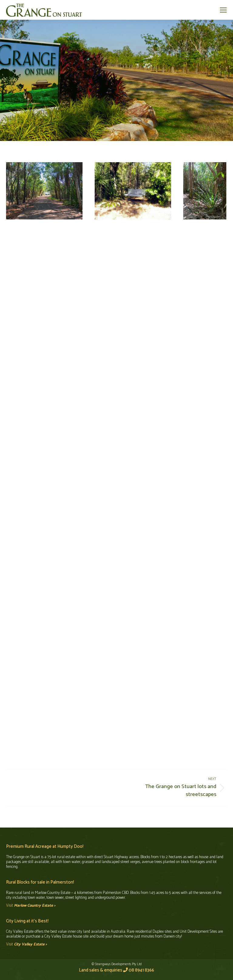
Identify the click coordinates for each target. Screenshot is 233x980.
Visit (31, 906)
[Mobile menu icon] (223, 10)
